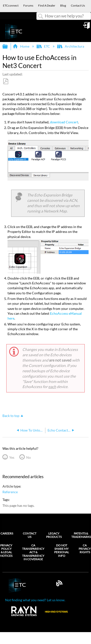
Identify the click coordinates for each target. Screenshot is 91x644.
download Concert (64, 122)
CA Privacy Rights (85, 549)
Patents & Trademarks (81, 535)
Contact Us (30, 535)
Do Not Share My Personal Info (62, 551)
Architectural (71, 46)
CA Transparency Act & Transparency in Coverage (33, 552)
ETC (44, 46)
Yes (12, 457)
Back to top (11, 416)
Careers (7, 533)
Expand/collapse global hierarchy (8, 47)
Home (21, 46)
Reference (10, 492)
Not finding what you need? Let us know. (35, 600)
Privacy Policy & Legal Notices (6, 551)
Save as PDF (6, 81)
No (29, 457)
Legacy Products (54, 535)
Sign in (87, 27)
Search (41, 16)
